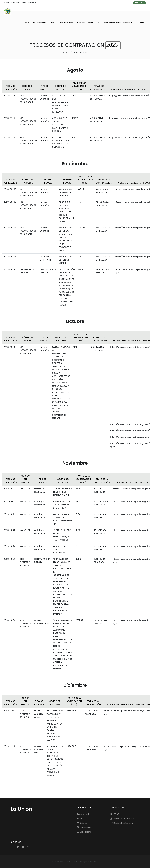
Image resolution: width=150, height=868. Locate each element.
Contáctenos (85, 832)
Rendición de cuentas (122, 819)
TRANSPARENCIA (66, 22)
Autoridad (83, 814)
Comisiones (84, 827)
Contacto (139, 3)
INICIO (26, 22)
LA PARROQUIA (40, 22)
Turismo (140, 22)
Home (65, 52)
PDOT (81, 819)
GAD (52, 22)
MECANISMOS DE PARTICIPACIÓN (118, 22)
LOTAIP (115, 814)
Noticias (82, 823)
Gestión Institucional (122, 823)
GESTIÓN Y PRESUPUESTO (88, 22)
